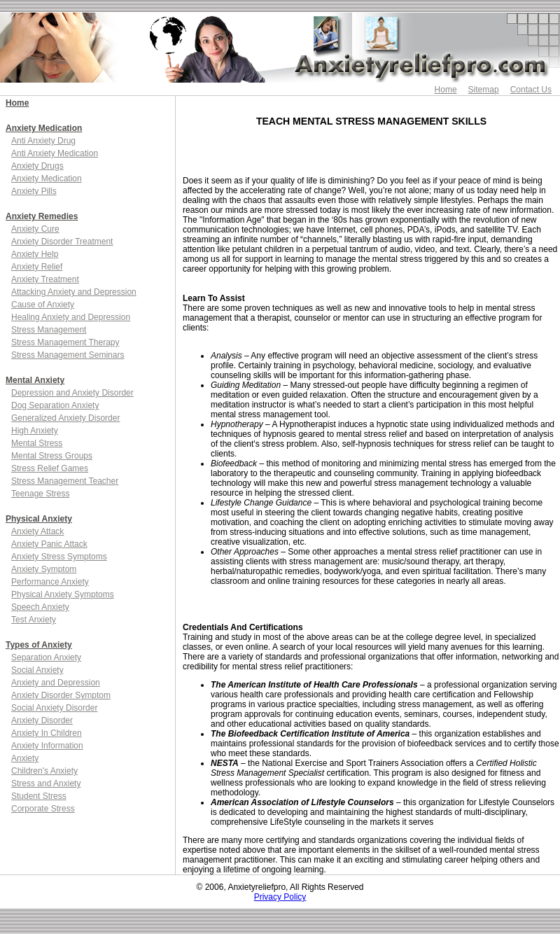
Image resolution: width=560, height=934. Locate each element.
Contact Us (531, 90)
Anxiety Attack (37, 531)
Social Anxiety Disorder (54, 708)
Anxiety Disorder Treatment (62, 242)
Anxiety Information (47, 746)
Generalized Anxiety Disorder (65, 418)
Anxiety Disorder (42, 720)
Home (446, 90)
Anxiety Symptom (44, 569)
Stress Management (49, 330)
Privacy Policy (280, 897)
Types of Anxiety (39, 645)
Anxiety (25, 758)
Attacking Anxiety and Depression (74, 292)
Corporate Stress (43, 809)
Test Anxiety (34, 620)
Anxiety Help (35, 254)
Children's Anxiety (44, 771)
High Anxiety (35, 431)
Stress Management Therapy (65, 342)
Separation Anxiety (46, 657)
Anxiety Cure (35, 229)
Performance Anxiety (50, 582)
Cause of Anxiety (43, 305)
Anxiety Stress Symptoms (59, 557)
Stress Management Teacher (65, 481)
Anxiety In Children (47, 733)
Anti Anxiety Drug (43, 141)
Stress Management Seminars (68, 355)
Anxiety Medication (44, 128)
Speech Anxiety (40, 607)
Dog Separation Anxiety (55, 405)
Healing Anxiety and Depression (71, 317)
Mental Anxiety (35, 380)
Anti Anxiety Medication (55, 153)
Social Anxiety (37, 670)
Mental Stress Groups (52, 456)
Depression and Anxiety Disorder (72, 393)
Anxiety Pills (34, 191)
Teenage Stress (40, 494)
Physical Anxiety (39, 519)
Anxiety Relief (37, 267)
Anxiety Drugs (37, 166)
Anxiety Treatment (45, 279)
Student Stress (39, 796)
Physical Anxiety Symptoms (63, 594)
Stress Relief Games (50, 468)
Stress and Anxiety (46, 783)
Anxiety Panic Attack (49, 544)
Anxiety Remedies (42, 216)
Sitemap (484, 90)
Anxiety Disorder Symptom (61, 695)
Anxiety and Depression (56, 683)
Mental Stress (37, 443)
